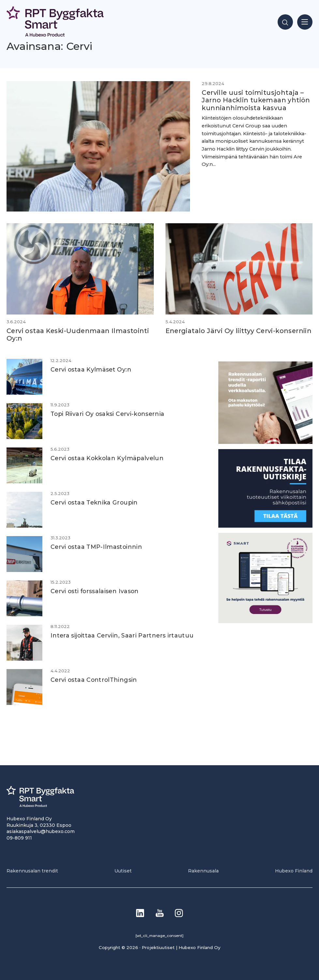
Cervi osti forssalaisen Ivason (95, 591)
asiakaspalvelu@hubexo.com (41, 831)
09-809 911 (19, 838)
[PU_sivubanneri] (265, 442)
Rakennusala (203, 871)
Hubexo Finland (294, 871)
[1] (265, 526)
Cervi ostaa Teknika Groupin (94, 502)
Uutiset (123, 871)
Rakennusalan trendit (32, 871)
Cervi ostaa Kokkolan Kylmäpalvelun (107, 458)
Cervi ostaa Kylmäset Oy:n (91, 369)
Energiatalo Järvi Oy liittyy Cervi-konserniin (239, 331)
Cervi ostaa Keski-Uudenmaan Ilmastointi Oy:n (78, 335)
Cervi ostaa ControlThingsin (94, 680)
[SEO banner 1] (265, 621)
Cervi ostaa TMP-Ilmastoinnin (96, 547)
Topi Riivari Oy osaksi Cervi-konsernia (108, 414)
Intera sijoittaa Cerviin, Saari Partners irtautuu (122, 635)
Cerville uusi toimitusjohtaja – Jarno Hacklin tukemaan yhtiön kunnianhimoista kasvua (256, 100)
